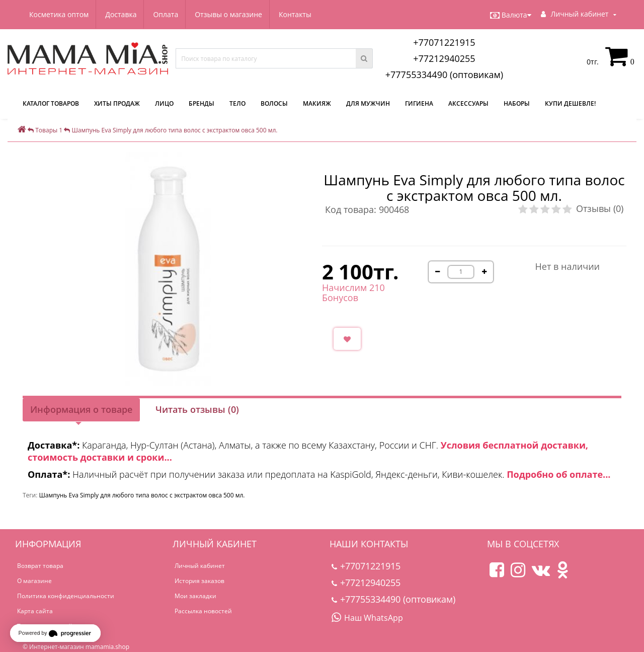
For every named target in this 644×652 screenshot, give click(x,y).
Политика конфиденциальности (66, 596)
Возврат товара (40, 566)
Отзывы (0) (600, 208)
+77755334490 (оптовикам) (444, 75)
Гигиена (419, 103)
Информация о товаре (81, 409)
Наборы (517, 103)
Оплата (169, 14)
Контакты (301, 14)
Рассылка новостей (203, 611)
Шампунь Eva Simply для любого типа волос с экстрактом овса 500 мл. (142, 495)
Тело (237, 103)
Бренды (202, 103)
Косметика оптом (59, 14)
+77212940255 (444, 58)
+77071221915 (444, 42)
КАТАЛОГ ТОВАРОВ (51, 103)
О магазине (34, 581)
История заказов (199, 581)
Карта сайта (35, 611)
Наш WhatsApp (367, 618)
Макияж (317, 103)
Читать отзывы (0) (197, 409)
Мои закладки (195, 596)
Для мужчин (368, 103)
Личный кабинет (200, 566)
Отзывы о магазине (233, 14)
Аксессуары (468, 103)
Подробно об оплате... (558, 474)
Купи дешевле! (570, 103)
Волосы (274, 103)
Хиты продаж (117, 103)
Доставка (122, 14)
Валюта (511, 15)
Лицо (164, 103)
